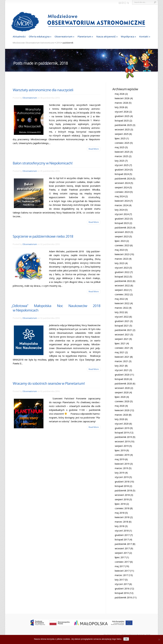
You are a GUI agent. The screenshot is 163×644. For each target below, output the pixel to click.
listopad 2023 (122, 223)
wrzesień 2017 (122, 548)
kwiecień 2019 (122, 464)
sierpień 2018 (122, 499)
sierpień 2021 (122, 339)
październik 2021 (123, 330)
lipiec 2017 (120, 557)
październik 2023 (123, 228)
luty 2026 (120, 107)
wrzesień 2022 (122, 285)
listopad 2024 (122, 174)
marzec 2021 (121, 361)
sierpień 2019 (122, 446)
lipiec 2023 (120, 241)
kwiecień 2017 (122, 571)
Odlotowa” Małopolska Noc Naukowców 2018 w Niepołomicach (57, 308)
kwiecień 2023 (122, 254)
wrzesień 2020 (122, 388)
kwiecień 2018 (122, 517)
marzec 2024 (121, 205)
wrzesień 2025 (122, 129)
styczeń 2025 (122, 165)
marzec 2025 (121, 156)
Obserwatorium (64, 36)
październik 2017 (123, 544)
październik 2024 (123, 179)
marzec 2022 (121, 308)
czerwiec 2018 (122, 508)
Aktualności (19, 36)
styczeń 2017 (122, 584)
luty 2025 (120, 161)
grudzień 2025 (122, 116)
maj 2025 (120, 147)
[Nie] (159, 640)
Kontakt (144, 36)
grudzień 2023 (122, 219)
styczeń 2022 (122, 317)
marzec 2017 (121, 575)
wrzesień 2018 (122, 495)
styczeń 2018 (122, 531)
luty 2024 (120, 210)
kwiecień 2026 (122, 98)
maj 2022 (120, 299)
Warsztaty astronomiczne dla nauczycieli (43, 90)
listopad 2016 (122, 593)
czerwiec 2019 (122, 455)
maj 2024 (120, 196)
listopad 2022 (122, 277)
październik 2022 (123, 281)
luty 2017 (120, 580)
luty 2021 (120, 366)
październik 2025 (123, 125)
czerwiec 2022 (122, 294)
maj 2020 (120, 406)
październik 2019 (123, 437)
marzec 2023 (121, 259)
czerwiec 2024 (122, 192)
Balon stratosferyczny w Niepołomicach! (43, 163)
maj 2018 (120, 513)
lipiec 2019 (120, 450)
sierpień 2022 (122, 290)
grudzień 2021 (122, 321)
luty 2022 (120, 312)
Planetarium (84, 36)
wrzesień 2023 (122, 232)
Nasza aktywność (106, 36)
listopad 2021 (122, 326)
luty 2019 (120, 473)
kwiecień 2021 (122, 357)
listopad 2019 (122, 433)
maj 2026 (120, 94)
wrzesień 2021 (122, 334)
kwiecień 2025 (122, 152)
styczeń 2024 (122, 214)
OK (126, 639)
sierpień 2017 (122, 553)
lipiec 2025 (120, 138)
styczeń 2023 (122, 268)
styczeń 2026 (122, 112)
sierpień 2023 (122, 236)
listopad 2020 (122, 379)
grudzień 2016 (122, 589)
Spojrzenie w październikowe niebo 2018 (43, 236)
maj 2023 (120, 250)
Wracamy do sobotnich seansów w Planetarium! (49, 383)
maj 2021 (120, 352)
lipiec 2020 (120, 397)
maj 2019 (120, 459)
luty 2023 (120, 263)
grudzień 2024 (122, 170)
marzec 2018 (121, 522)
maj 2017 (120, 566)
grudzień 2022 (122, 272)
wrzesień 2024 (122, 183)
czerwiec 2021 (122, 348)
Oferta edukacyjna (39, 36)
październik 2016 (123, 597)
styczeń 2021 (122, 370)
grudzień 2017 (122, 535)
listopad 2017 (122, 540)
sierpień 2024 (122, 187)
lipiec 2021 (120, 343)
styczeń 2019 (122, 477)
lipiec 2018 (120, 504)
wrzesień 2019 (122, 441)
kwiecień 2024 (122, 201)
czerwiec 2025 (122, 143)
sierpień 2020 (122, 392)
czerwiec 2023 (122, 245)
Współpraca (128, 36)
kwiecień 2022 (122, 303)
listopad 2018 (122, 486)
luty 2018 (120, 526)
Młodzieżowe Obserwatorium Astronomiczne (33, 43)
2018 (58, 43)
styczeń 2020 (122, 424)
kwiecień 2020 (122, 410)
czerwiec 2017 (122, 562)
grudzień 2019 (122, 428)
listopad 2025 (122, 121)
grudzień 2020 (122, 375)
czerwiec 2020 (122, 401)
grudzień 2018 (122, 482)
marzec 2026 (121, 103)
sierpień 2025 (122, 134)
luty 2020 (120, 419)
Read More (94, 149)
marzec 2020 (121, 415)
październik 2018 (123, 490)
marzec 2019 (121, 468)
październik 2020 (123, 384)
